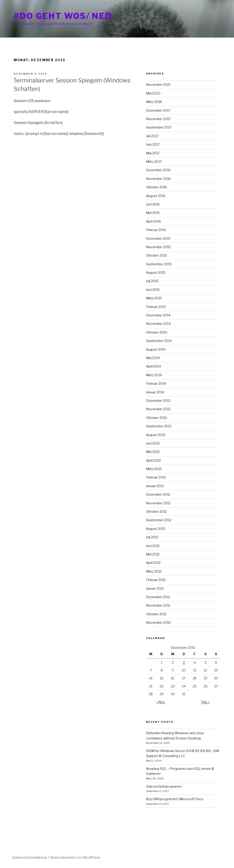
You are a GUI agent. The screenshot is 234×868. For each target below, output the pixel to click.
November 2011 (158, 605)
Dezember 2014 (158, 315)
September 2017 (159, 127)
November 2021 (158, 85)
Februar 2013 (156, 477)
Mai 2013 (153, 452)
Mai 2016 (153, 213)
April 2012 (153, 563)
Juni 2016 (153, 204)
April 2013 (153, 460)
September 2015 (159, 264)
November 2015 (158, 247)
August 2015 (156, 272)
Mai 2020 (153, 93)
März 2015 (154, 298)
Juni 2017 (153, 144)
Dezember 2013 (158, 401)
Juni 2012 (153, 546)
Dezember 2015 (158, 238)
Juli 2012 (152, 537)
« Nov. (161, 702)
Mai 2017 (153, 153)
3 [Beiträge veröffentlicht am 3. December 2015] (184, 662)
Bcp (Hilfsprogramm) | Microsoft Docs (175, 799)
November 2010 (158, 622)
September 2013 (159, 426)
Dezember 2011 (158, 597)
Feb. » (205, 702)
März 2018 (154, 102)
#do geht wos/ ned (63, 16)
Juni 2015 (153, 290)
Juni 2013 (153, 443)
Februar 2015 (156, 307)
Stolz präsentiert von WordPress (75, 857)
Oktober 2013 (156, 418)
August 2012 (156, 529)
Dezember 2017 (158, 110)
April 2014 (153, 366)
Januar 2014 (155, 392)
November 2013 (158, 409)
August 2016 (156, 196)
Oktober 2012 (156, 512)
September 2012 (159, 520)
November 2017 (158, 119)
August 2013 (156, 435)
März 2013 (154, 469)
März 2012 (154, 571)
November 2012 (158, 503)
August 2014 (156, 349)
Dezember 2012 (158, 494)
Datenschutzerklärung (29, 857)
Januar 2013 (155, 486)
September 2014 (159, 341)
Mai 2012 (153, 554)
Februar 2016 (156, 230)
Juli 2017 (152, 136)
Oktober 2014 (157, 332)
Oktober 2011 (156, 614)
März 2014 (154, 375)
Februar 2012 (156, 580)
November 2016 (158, 179)
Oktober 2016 (157, 187)
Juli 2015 (152, 281)
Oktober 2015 (157, 255)
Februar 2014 (156, 383)
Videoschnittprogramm (164, 786)
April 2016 (153, 221)
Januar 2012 (155, 588)
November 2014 (158, 324)
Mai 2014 (153, 358)
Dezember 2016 (158, 170)
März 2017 (154, 162)
